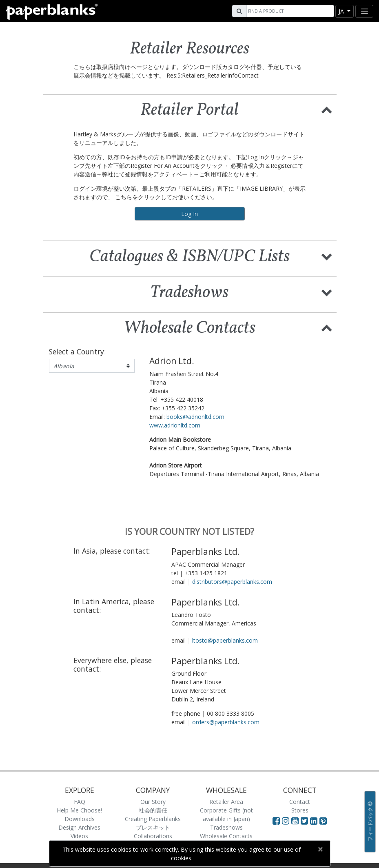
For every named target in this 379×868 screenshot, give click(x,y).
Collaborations (153, 836)
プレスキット (153, 827)
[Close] (320, 849)
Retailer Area (226, 802)
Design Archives (79, 827)
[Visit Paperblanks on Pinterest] (323, 821)
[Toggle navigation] (364, 11)
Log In (189, 214)
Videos (79, 836)
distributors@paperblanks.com (232, 582)
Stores (300, 810)
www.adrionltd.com (175, 425)
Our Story (153, 802)
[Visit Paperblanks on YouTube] (296, 821)
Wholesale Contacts (226, 836)
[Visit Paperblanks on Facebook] (276, 821)
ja (342, 11)
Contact (300, 802)
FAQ (80, 802)
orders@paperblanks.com (226, 722)
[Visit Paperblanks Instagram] (286, 821)
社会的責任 (153, 810)
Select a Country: (77, 352)
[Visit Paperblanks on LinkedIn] (315, 821)
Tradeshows (226, 827)
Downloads (80, 819)
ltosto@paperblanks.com (225, 640)
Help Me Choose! (79, 810)
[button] (327, 109)
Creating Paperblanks (153, 819)
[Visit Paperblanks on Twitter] (305, 821)
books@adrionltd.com (195, 417)
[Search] (289, 11)
